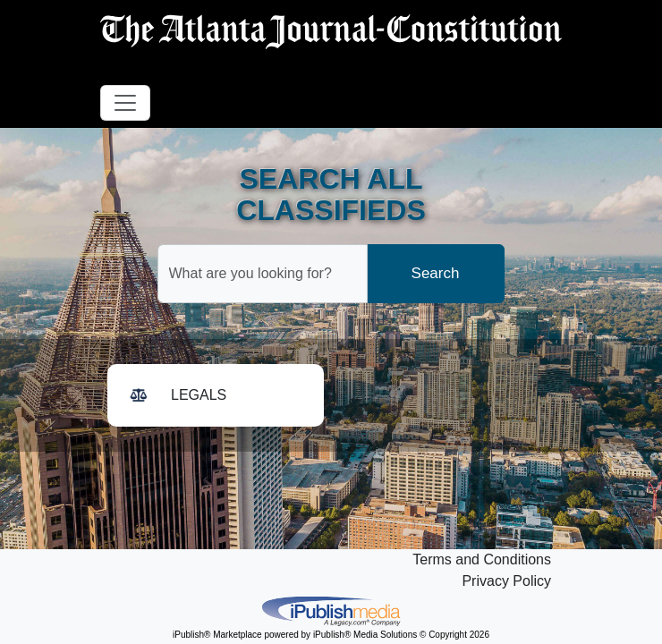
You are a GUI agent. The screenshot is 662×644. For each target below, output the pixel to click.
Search (436, 273)
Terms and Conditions (482, 559)
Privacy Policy (506, 581)
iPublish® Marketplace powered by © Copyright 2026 (331, 610)
